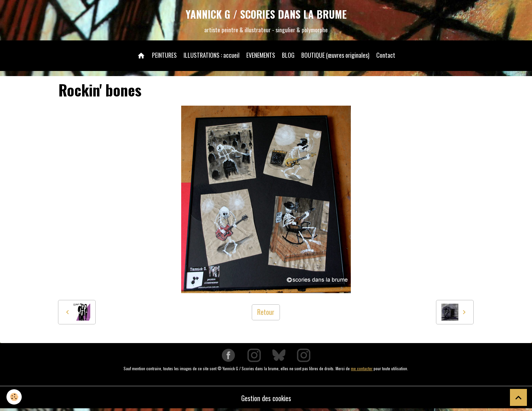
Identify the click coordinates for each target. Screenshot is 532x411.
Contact (386, 56)
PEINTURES (164, 56)
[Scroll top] (518, 397)
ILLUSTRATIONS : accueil (212, 56)
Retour (266, 313)
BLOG (288, 56)
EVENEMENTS (261, 56)
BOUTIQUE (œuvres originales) (335, 56)
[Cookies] (14, 397)
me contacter (362, 369)
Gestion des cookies (266, 399)
